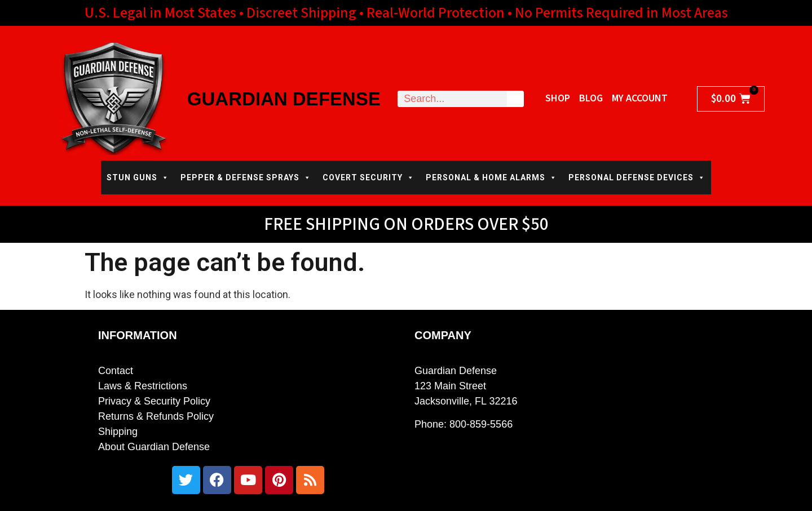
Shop (558, 98)
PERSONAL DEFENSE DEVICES (637, 177)
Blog (591, 98)
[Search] (515, 99)
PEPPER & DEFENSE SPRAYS (246, 177)
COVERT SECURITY (369, 177)
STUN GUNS (138, 177)
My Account (640, 98)
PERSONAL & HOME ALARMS (491, 177)
